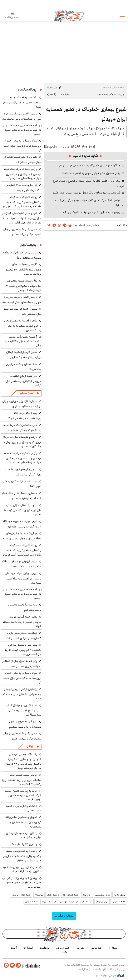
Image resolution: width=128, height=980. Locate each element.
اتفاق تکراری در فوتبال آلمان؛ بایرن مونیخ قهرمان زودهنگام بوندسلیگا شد (24, 710)
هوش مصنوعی (103, 895)
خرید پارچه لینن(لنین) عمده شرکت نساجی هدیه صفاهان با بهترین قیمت (23, 795)
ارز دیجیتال (87, 902)
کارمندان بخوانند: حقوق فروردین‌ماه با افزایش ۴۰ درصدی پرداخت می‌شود (23, 269)
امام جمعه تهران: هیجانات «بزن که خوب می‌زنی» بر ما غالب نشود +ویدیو (22, 130)
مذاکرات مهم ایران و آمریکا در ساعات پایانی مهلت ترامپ (89, 165)
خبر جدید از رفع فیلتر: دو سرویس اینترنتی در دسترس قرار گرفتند (24, 381)
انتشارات (28, 948)
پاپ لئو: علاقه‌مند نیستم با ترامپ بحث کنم (24, 607)
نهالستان (39, 895)
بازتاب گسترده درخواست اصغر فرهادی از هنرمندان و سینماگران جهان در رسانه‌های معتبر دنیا (23, 174)
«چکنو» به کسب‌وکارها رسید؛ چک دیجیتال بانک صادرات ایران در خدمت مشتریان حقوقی (22, 856)
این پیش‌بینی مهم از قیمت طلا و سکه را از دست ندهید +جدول (21, 564)
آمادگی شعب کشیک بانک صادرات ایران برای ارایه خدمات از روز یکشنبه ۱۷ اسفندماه (22, 780)
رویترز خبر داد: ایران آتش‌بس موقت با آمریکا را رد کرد (91, 212)
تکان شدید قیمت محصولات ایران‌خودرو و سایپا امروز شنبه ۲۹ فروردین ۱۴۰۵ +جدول (24, 285)
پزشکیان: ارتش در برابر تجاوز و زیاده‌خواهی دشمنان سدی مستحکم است (22, 694)
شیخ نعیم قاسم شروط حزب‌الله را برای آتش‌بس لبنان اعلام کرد (22, 524)
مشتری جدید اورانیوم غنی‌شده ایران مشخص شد (23, 311)
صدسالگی (96, 948)
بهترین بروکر (102, 902)
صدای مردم (63, 948)
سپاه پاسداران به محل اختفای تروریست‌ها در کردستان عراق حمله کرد (22, 145)
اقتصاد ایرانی (118, 902)
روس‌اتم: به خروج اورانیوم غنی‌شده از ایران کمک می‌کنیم (25, 724)
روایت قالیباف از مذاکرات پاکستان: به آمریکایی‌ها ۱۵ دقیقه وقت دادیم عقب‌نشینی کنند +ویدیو (22, 202)
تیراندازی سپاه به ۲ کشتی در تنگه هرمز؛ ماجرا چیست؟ (24, 188)
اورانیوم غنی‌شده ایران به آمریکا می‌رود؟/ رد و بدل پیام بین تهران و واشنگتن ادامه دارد (22, 442)
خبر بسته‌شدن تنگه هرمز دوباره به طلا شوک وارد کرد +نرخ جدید (22, 428)
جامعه (106, 87)
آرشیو (14, 948)
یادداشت (45, 948)
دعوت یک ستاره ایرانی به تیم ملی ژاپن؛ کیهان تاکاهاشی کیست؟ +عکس (23, 510)
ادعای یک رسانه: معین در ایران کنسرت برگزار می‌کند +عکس (22, 232)
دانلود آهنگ (53, 895)
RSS (64, 952)
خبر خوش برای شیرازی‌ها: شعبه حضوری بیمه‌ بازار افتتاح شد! (22, 869)
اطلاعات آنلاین (69, 16)
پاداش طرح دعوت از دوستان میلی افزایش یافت (24, 835)
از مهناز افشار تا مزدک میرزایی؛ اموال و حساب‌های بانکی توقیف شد (22, 116)
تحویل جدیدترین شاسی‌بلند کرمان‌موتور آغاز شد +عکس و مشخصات (23, 822)
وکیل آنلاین (119, 895)
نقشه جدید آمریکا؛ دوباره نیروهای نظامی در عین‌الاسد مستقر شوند (22, 102)
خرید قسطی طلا (71, 895)
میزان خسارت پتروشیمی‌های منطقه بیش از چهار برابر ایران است (22, 536)
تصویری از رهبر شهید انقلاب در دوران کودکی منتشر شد (23, 159)
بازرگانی (30, 746)
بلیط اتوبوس (31, 902)
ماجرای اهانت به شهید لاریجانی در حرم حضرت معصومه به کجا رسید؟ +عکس (22, 325)
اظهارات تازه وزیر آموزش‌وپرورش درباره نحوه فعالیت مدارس (22, 404)
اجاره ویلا (87, 895)
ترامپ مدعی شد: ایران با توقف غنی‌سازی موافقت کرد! (22, 255)
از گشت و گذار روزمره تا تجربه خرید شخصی (23, 808)
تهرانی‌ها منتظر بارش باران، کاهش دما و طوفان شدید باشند (24, 636)
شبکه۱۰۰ (113, 948)
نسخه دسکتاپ (64, 916)
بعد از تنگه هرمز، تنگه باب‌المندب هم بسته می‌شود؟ (25, 416)
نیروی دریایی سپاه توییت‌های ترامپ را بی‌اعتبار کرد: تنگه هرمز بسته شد (23, 578)
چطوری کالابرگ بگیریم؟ (24, 844)
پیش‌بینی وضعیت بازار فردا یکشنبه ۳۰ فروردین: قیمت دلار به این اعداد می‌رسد (23, 649)
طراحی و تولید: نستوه (109, 976)
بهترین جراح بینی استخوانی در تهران (60, 902)
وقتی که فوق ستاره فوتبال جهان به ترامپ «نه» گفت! (91, 173)
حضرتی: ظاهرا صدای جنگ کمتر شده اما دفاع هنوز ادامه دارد (22, 496)
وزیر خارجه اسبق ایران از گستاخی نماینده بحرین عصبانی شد (21, 664)
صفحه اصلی (118, 87)
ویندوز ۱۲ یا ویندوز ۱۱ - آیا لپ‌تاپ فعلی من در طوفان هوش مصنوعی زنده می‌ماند (22, 883)
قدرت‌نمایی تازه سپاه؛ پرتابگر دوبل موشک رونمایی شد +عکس (86, 193)
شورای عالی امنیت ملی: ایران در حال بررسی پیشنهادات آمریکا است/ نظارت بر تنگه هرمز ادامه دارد (22, 218)
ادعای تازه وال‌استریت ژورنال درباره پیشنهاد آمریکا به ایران (24, 355)
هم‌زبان (80, 948)
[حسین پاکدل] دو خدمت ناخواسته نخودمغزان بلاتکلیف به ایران (23, 341)
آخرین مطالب (27, 393)
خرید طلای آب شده (21, 895)
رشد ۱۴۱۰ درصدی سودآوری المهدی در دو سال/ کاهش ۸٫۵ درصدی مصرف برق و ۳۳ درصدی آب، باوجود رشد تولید (23, 761)
